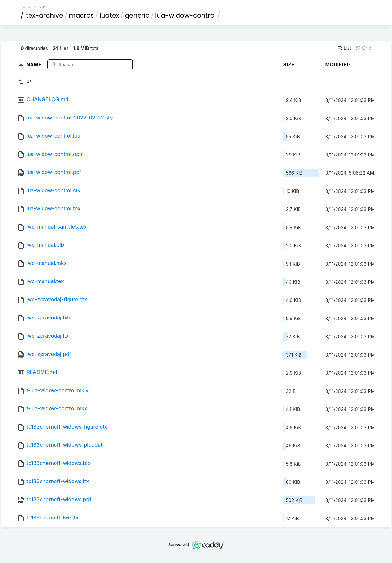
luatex (110, 15)
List (344, 48)
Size (289, 64)
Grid (363, 48)
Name (35, 64)
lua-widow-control (186, 15)
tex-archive (45, 15)
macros (81, 15)
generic (137, 15)
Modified (338, 64)
